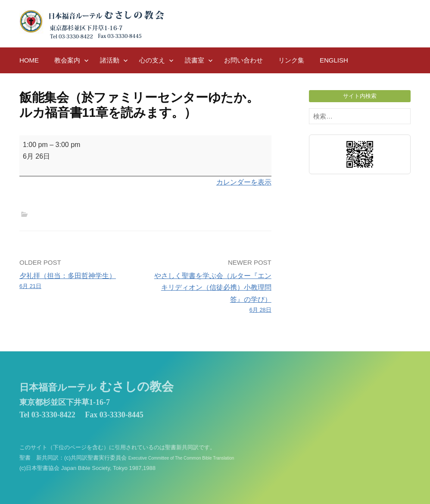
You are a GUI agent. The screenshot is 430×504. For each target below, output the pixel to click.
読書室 (195, 60)
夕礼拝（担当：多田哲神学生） (80, 282)
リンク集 (291, 60)
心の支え (152, 60)
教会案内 (67, 60)
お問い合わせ (243, 60)
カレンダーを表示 (244, 182)
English (334, 60)
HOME (29, 60)
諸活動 (110, 60)
